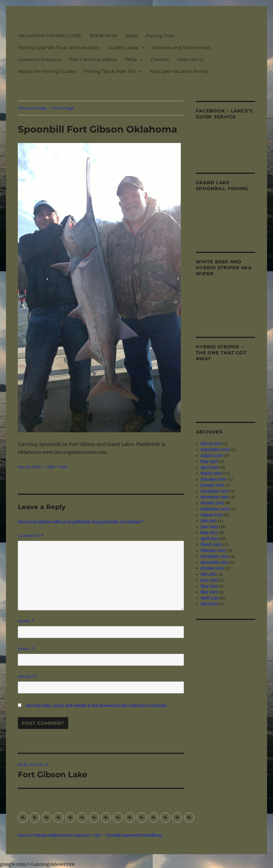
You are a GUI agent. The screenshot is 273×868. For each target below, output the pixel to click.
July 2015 (209, 521)
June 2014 (209, 580)
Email (26, 649)
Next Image (64, 108)
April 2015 (210, 539)
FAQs (131, 59)
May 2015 (209, 533)
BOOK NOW (103, 36)
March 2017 (211, 444)
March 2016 (211, 473)
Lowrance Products (40, 59)
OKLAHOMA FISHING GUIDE (50, 36)
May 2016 (209, 462)
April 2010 (210, 598)
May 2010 (209, 592)
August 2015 (212, 515)
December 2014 (214, 556)
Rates (132, 36)
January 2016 (212, 485)
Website (27, 676)
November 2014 (215, 562)
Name (26, 621)
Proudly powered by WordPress (135, 835)
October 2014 (212, 568)
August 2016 (212, 456)
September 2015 (215, 509)
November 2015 (215, 497)
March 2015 (211, 545)
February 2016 (213, 479)
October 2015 (212, 503)
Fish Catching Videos (93, 59)
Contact (160, 59)
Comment (31, 536)
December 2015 (214, 491)
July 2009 (209, 604)
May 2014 (209, 586)
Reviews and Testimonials (182, 48)
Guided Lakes (123, 48)
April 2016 (210, 467)
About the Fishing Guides (47, 71)
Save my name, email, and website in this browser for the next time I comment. (96, 706)
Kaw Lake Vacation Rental (179, 71)
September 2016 (215, 450)
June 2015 (209, 527)
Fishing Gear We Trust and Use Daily (59, 48)
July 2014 (209, 574)
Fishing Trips (160, 36)
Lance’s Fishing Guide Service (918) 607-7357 (60, 835)
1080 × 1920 (57, 467)
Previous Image (32, 108)
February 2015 (213, 551)
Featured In (190, 59)
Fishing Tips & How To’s (110, 71)
